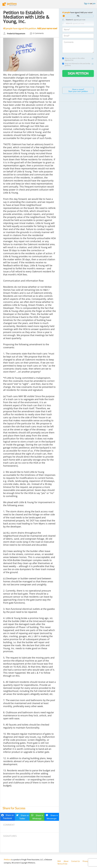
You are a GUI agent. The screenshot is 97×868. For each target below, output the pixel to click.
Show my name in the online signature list (73, 59)
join (94, 3)
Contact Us (75, 861)
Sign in (87, 3)
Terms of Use (62, 864)
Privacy (85, 861)
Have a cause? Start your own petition (78, 90)
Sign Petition (78, 73)
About (66, 861)
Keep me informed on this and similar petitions (76, 64)
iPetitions (48, 4)
